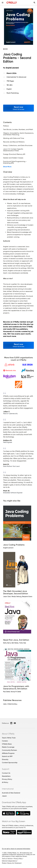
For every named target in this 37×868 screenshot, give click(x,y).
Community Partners (9, 750)
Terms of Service (7, 859)
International (8, 789)
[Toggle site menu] (3, 3)
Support (6, 769)
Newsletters (6, 776)
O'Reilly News (7, 744)
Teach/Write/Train (9, 738)
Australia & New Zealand (11, 793)
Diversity (5, 759)
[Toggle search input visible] (34, 3)
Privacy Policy (7, 779)
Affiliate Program (8, 753)
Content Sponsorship (10, 763)
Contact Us (6, 773)
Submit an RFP (7, 756)
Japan (4, 796)
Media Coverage (8, 747)
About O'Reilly (8, 734)
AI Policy (5, 782)
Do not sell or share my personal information (16, 849)
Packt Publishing (13, 93)
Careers (5, 741)
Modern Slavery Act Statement (12, 863)
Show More (7, 167)
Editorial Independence (9, 861)
